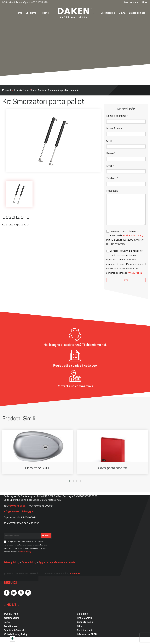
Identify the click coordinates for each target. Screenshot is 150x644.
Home (19, 13)
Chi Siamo (82, 614)
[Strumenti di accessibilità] (12, 639)
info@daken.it (9, 3)
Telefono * (112, 179)
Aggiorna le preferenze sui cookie (57, 563)
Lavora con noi (137, 13)
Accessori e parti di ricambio (64, 90)
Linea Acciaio (39, 90)
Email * (110, 166)
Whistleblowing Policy (16, 635)
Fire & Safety (84, 618)
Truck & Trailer (21, 90)
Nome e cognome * (117, 116)
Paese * (111, 154)
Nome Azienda (114, 129)
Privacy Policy (135, 273)
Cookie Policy (29, 563)
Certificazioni (108, 13)
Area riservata (131, 3)
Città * (110, 141)
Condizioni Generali (14, 630)
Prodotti (45, 13)
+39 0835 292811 (40, 3)
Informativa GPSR (87, 635)
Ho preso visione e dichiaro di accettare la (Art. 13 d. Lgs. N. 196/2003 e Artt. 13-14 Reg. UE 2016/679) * (126, 238)
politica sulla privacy (133, 236)
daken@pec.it (24, 3)
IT (143, 3)
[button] (70, 481)
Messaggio (112, 191)
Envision (75, 574)
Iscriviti (46, 536)
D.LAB (122, 13)
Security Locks (85, 622)
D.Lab (80, 626)
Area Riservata (12, 626)
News (7, 622)
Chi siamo (31, 13)
